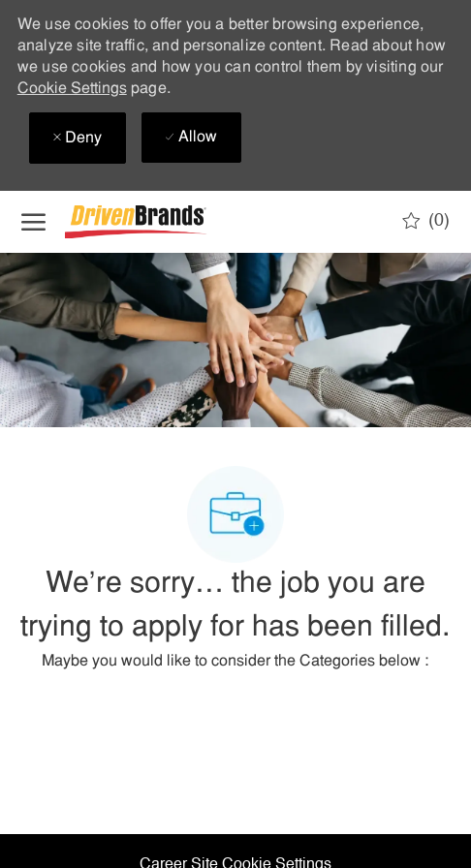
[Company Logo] (162, 222)
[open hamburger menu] (33, 222)
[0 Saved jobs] (426, 221)
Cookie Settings (72, 89)
